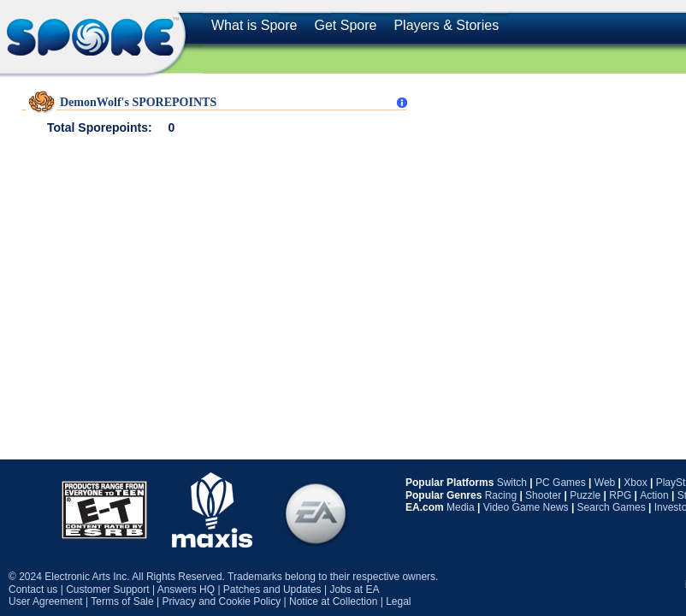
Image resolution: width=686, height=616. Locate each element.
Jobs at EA (354, 589)
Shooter (543, 495)
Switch (512, 483)
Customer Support (107, 589)
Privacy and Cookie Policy (221, 601)
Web (605, 483)
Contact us (33, 589)
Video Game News (526, 507)
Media (461, 507)
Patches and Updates (272, 589)
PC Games (561, 483)
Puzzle (585, 495)
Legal (398, 601)
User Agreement (46, 601)
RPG (620, 495)
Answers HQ (186, 589)
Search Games (612, 507)
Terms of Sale (122, 601)
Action (654, 495)
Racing (501, 495)
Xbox (635, 483)
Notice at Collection (333, 601)
